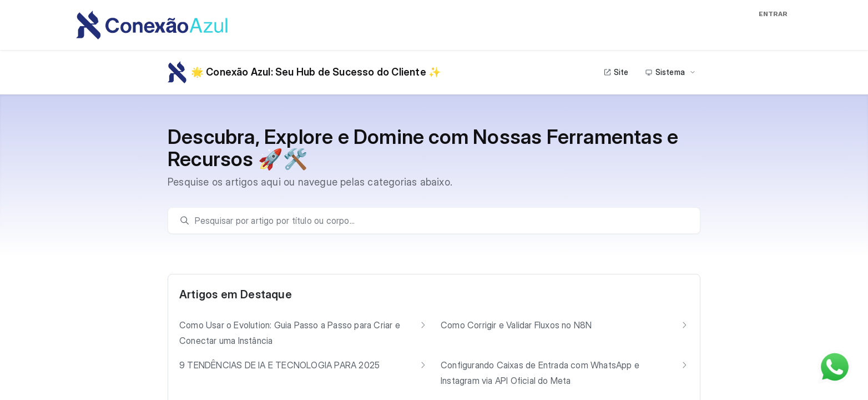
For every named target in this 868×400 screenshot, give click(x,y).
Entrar (773, 14)
